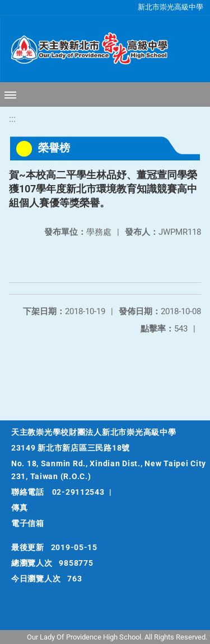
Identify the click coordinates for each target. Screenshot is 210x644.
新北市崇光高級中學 (171, 7)
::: (12, 119)
